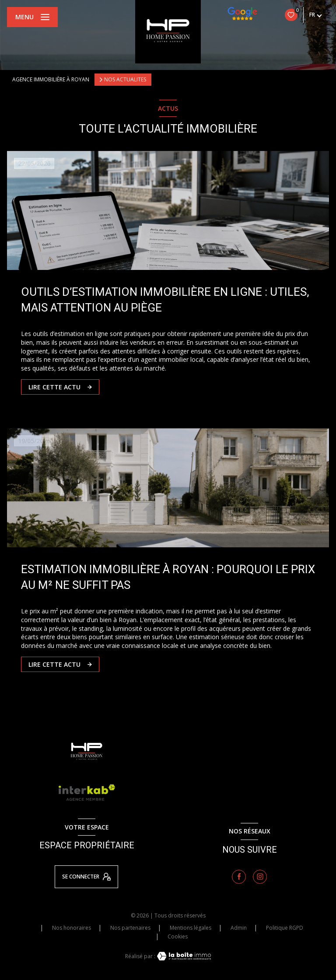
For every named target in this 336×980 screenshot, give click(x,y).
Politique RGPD (285, 928)
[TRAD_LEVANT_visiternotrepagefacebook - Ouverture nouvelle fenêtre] (239, 877)
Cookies (178, 937)
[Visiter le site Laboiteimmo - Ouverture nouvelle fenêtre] (183, 956)
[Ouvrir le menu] (32, 17)
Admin (239, 928)
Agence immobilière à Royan (51, 79)
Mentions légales (191, 928)
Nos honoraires (72, 928)
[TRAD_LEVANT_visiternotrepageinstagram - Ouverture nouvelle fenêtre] (260, 877)
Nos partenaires (130, 928)
